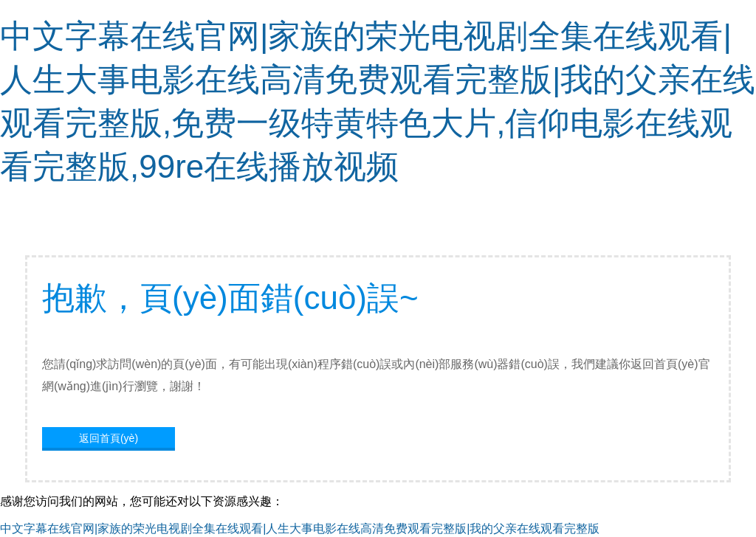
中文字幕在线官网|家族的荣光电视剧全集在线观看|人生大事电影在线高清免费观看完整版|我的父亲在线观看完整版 (300, 529)
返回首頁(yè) (109, 438)
